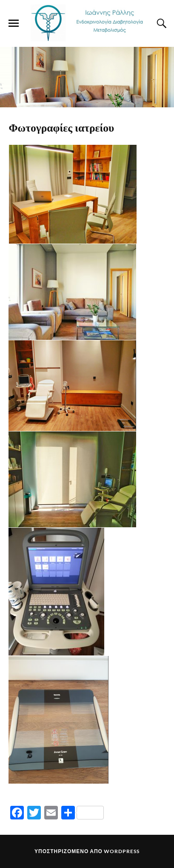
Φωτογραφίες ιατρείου (61, 127)
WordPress (122, 851)
